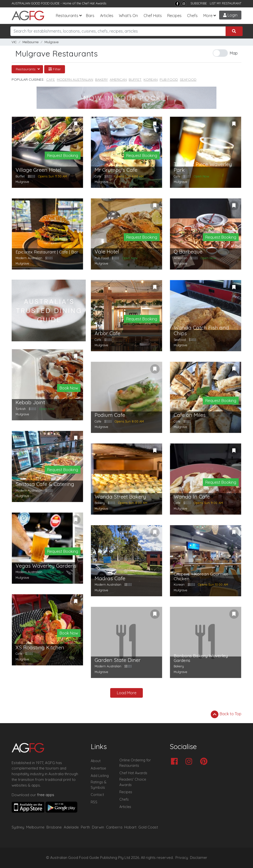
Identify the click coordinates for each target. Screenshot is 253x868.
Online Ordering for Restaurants (135, 763)
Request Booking (63, 155)
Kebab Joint (30, 402)
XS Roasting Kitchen (40, 647)
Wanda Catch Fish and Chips (201, 330)
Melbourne (31, 42)
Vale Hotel (107, 252)
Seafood (188, 79)
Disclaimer (199, 858)
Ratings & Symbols (99, 785)
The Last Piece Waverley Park (203, 167)
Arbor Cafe (107, 333)
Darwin (98, 827)
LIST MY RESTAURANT (226, 3)
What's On (128, 16)
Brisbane (54, 827)
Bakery (101, 79)
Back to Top (226, 714)
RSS (94, 802)
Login (230, 15)
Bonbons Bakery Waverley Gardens (201, 658)
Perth (85, 827)
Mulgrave (52, 42)
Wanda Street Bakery (120, 497)
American (118, 79)
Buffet (135, 79)
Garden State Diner (118, 660)
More (208, 16)
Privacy (182, 858)
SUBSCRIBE (199, 3)
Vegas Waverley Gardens (46, 566)
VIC (14, 42)
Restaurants (67, 16)
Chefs (192, 16)
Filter (55, 69)
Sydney (18, 827)
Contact (97, 795)
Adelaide (71, 827)
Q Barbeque (188, 252)
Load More (127, 693)
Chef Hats (153, 16)
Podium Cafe (110, 415)
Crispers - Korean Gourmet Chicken (201, 576)
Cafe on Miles (190, 415)
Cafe (51, 79)
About (96, 761)
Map (234, 53)
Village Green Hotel (38, 170)
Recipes (174, 16)
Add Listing (100, 776)
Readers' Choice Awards (133, 782)
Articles (107, 16)
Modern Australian (75, 79)
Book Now (69, 388)
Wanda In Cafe (192, 497)
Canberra (114, 827)
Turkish (21, 409)
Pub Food (169, 79)
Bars (90, 16)
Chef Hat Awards (94, 3)
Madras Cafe (110, 578)
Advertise (98, 768)
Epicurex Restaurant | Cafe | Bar (47, 252)
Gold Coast (148, 827)
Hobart (130, 827)
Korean (151, 79)
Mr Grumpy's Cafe (116, 170)
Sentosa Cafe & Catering (45, 484)
